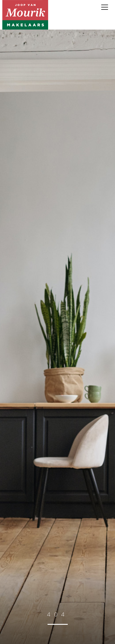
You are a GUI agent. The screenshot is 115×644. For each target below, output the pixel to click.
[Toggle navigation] (105, 7)
